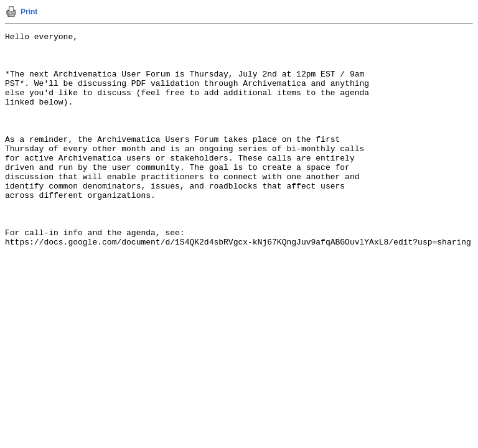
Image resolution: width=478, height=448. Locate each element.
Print (29, 12)
